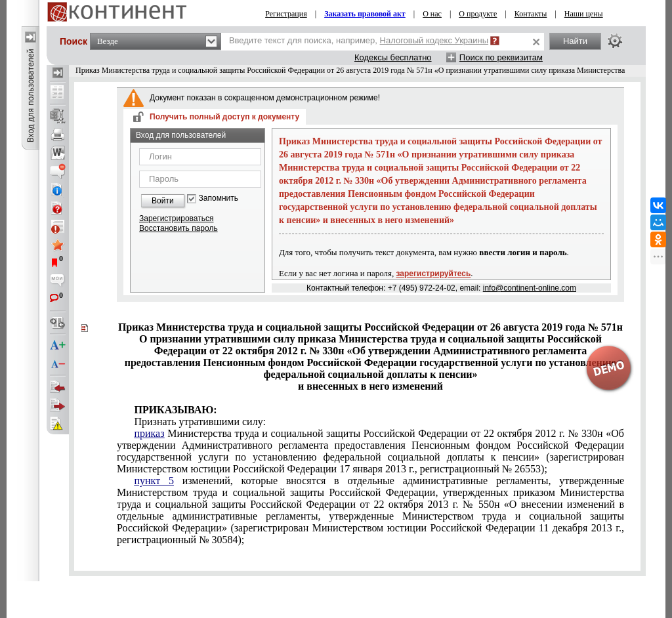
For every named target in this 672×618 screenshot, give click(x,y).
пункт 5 (154, 481)
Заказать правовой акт (365, 14)
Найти (575, 41)
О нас (432, 14)
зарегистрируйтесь (434, 274)
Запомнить (219, 198)
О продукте (478, 14)
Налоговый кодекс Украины (434, 40)
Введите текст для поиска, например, (359, 40)
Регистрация (286, 14)
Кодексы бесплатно (393, 57)
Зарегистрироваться (176, 218)
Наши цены (584, 14)
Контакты (531, 14)
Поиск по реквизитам (501, 57)
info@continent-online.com (530, 288)
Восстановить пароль (178, 228)
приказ (149, 433)
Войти (163, 201)
